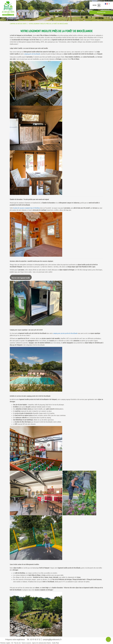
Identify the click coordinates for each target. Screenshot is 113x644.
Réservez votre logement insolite (21, 278)
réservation (101, 12)
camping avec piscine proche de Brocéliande (65, 333)
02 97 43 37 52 (35, 639)
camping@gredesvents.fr (52, 639)
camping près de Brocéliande (32, 54)
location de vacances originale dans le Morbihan (27, 208)
